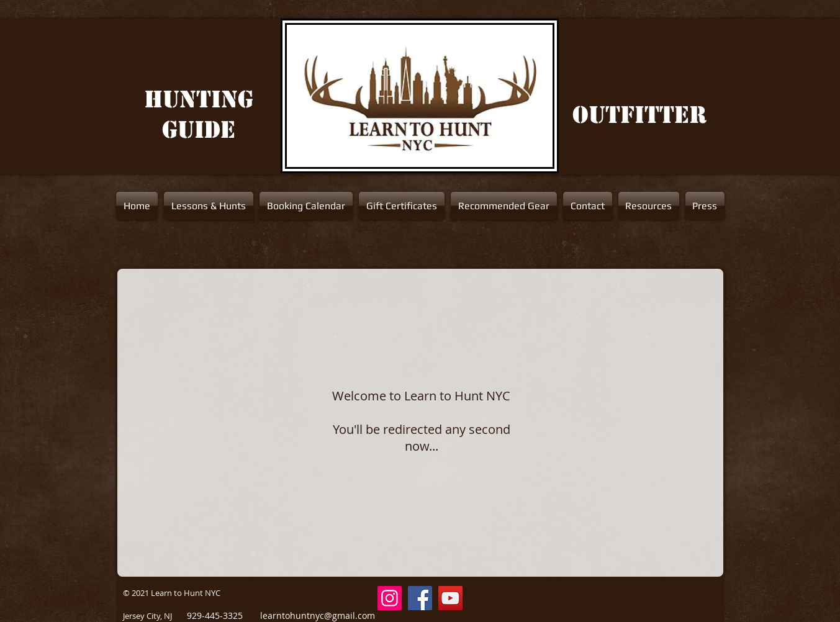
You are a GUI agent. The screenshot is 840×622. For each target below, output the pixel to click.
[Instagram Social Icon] (390, 598)
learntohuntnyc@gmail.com (318, 615)
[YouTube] (450, 598)
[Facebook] (420, 598)
